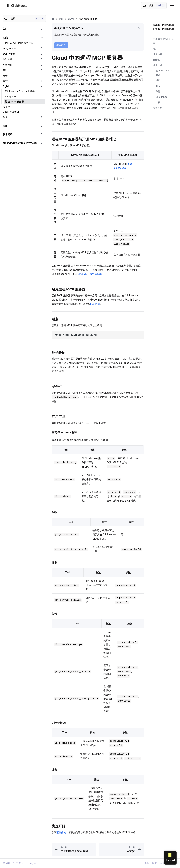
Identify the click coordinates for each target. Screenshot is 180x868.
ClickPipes (161, 97)
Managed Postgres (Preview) (20, 143)
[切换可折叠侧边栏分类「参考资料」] (42, 134)
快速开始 (158, 108)
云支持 (6, 107)
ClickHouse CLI (11, 112)
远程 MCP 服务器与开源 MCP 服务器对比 (163, 29)
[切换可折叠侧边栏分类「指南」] (42, 126)
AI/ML (6, 86)
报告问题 (61, 45)
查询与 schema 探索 (164, 73)
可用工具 (158, 65)
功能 (5, 38)
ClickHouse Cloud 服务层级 (18, 43)
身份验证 (158, 54)
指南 (5, 126)
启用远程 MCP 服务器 (163, 41)
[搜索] (154, 6)
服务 (158, 86)
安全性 (156, 59)
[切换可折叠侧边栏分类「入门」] (42, 29)
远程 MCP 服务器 (14, 101)
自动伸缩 (8, 59)
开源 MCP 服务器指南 (90, 274)
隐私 (155, 863)
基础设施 (8, 65)
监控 (5, 81)
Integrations (9, 48)
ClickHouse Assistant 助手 (20, 91)
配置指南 (95, 304)
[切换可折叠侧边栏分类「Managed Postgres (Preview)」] (42, 143)
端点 (155, 48)
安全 (5, 76)
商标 (147, 863)
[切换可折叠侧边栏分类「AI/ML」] (42, 86)
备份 (5, 117)
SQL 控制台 (9, 54)
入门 (5, 29)
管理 (5, 70)
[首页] (53, 19)
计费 (158, 102)
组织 (158, 80)
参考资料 (8, 134)
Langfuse (10, 96)
